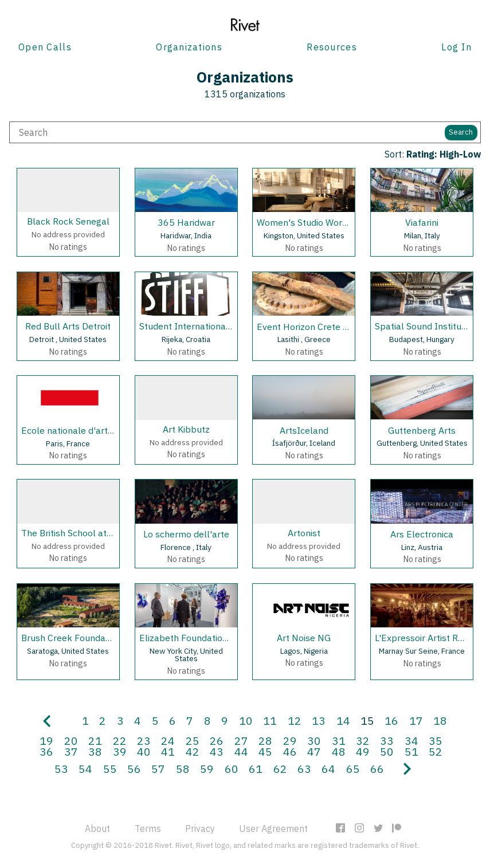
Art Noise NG (304, 638)
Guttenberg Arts (422, 430)
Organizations (189, 47)
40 (144, 751)
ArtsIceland (304, 430)
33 (387, 741)
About (97, 828)
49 (363, 751)
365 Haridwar (186, 222)
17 (416, 720)
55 (110, 769)
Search (461, 132)
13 (319, 720)
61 (256, 769)
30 (314, 741)
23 (144, 741)
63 (304, 769)
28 (265, 741)
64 (328, 769)
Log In (456, 47)
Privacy (200, 828)
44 (241, 751)
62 (280, 769)
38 (95, 751)
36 (46, 751)
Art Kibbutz (186, 429)
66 (377, 769)
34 (411, 741)
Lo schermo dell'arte (186, 534)
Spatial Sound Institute (422, 326)
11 (270, 720)
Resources (332, 47)
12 (295, 720)
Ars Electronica (422, 534)
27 (241, 741)
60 (232, 769)
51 (411, 751)
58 (183, 769)
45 (265, 751)
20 (71, 741)
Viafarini (422, 222)
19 (46, 741)
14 (343, 720)
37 (71, 751)
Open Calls (45, 47)
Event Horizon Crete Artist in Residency (338, 327)
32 (363, 741)
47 (314, 751)
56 (134, 769)
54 (85, 769)
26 (217, 741)
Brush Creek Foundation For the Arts (97, 638)
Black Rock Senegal (68, 221)
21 (95, 741)
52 (436, 751)
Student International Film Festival (211, 326)
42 (193, 751)
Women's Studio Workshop (312, 222)
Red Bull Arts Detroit (68, 326)
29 (290, 741)
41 (168, 751)
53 (61, 769)
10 (246, 720)
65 (353, 769)
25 (193, 741)
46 (290, 751)
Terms (148, 828)
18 (440, 720)
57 (158, 769)
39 (120, 751)
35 (436, 741)
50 (387, 751)
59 (207, 769)
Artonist (304, 533)
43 (217, 751)
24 (168, 741)
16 (391, 720)
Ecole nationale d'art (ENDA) (81, 430)
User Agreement (273, 828)
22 (120, 741)
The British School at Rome (77, 533)
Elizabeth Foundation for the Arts (208, 638)
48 (339, 751)
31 (339, 741)
